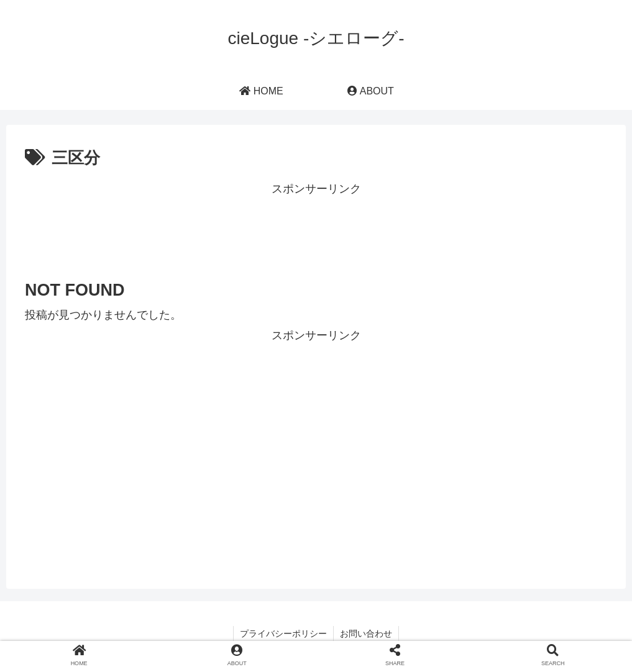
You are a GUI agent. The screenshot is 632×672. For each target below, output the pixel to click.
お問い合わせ (366, 633)
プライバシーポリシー (283, 633)
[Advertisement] (316, 227)
